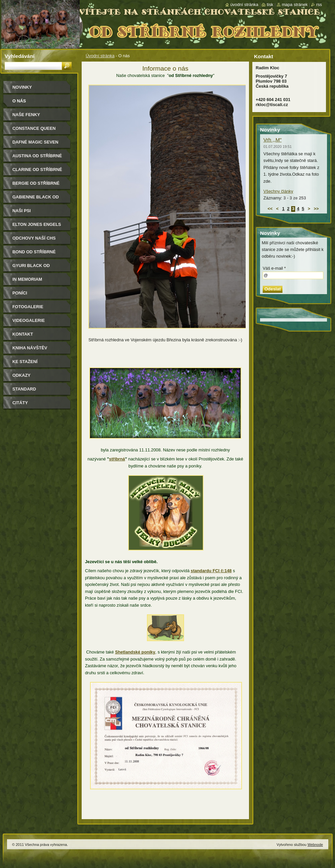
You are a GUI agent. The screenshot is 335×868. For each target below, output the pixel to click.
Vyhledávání (20, 56)
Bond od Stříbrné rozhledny (34, 254)
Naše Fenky (26, 115)
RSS (319, 5)
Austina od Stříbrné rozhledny (37, 158)
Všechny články (278, 191)
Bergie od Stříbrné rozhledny (36, 186)
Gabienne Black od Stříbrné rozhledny (37, 199)
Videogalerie (29, 320)
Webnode (315, 845)
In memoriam (27, 279)
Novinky (22, 87)
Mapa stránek (295, 5)
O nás (19, 101)
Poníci (20, 293)
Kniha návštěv (30, 348)
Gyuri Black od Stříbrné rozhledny (37, 268)
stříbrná (117, 459)
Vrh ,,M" (272, 140)
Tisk (270, 5)
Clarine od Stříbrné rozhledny (37, 172)
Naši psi (22, 211)
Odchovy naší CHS (34, 238)
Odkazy (21, 375)
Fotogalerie (28, 307)
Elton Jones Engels (37, 224)
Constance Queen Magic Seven (34, 131)
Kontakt (23, 334)
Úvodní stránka (100, 56)
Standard (24, 389)
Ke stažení (25, 362)
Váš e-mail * (274, 268)
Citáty (20, 403)
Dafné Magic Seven (35, 142)
